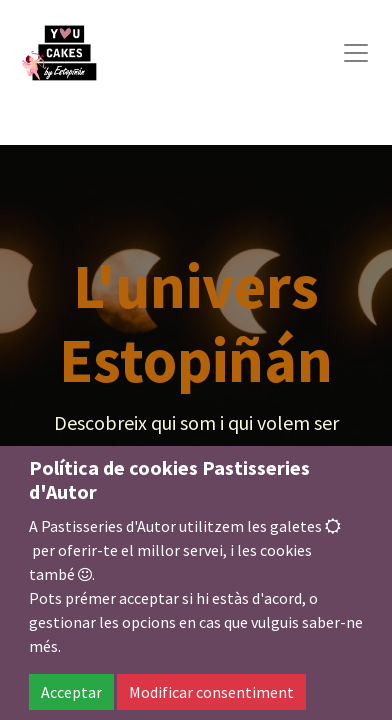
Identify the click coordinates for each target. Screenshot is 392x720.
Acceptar (71, 692)
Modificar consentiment (211, 692)
